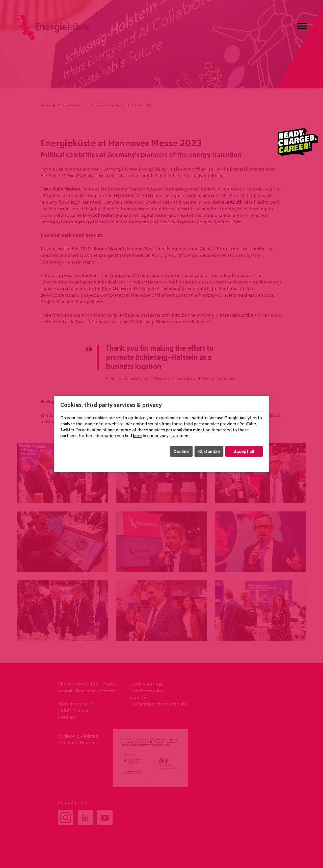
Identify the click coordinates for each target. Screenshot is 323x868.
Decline (181, 451)
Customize (209, 451)
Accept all (244, 451)
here (137, 436)
